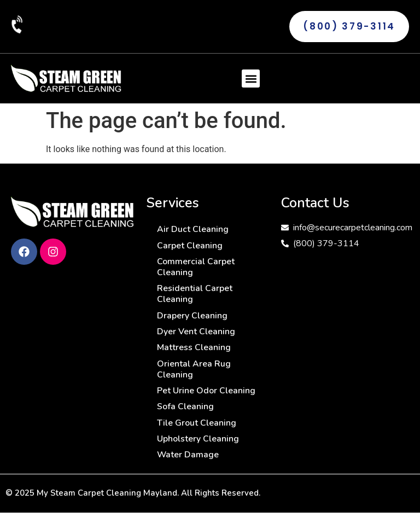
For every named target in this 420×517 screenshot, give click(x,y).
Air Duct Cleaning (193, 229)
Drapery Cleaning (192, 317)
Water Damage (188, 459)
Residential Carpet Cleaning (195, 295)
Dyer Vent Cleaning (196, 333)
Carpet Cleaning (190, 246)
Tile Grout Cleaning (197, 426)
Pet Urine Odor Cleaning (206, 393)
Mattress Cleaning (194, 350)
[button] (251, 79)
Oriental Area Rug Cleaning (194, 371)
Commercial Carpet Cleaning (196, 268)
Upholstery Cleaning (198, 443)
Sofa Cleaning (185, 410)
